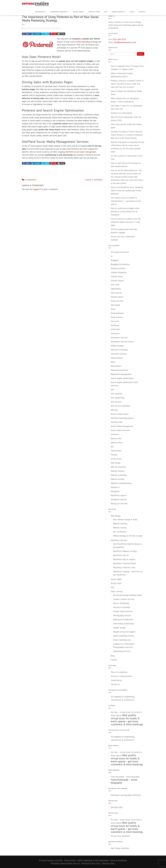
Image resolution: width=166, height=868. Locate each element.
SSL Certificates (120, 532)
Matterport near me (119, 338)
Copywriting (116, 289)
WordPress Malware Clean (124, 567)
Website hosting (118, 479)
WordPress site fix (121, 555)
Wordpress (115, 491)
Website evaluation (119, 475)
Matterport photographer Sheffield (126, 795)
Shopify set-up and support (124, 632)
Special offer (116, 438)
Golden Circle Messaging (121, 113)
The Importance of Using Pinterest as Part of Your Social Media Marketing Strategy (60, 19)
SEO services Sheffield (120, 406)
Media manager (117, 346)
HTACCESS (115, 329)
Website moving (120, 528)
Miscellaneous (117, 358)
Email (113, 309)
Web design (116, 463)
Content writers (117, 281)
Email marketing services (124, 636)
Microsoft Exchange (119, 350)
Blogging (115, 260)
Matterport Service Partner (122, 342)
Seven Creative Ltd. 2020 (52, 860)
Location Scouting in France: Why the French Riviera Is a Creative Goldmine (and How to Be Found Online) (127, 135)
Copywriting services (122, 651)
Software (115, 434)
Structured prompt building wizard (128, 595)
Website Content (118, 471)
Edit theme (115, 305)
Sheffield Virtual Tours (91, 863)
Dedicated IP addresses (123, 619)
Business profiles (118, 268)
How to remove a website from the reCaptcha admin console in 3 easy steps (126, 222)
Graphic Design (119, 628)
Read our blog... (109, 863)
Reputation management (121, 374)
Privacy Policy (70, 860)
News (113, 362)
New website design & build (125, 519)
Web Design (41, 12)
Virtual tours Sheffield (120, 836)
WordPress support (119, 495)
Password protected (119, 370)
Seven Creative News (120, 414)
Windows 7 (115, 487)
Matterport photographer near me (65, 863)
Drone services (117, 301)
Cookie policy (116, 680)
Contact (142, 12)
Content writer (117, 276)
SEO (106, 12)
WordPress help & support (124, 559)
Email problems (117, 313)
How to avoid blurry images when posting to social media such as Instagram (125, 211)
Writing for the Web (119, 504)
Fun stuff (115, 321)
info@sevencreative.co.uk (125, 42)
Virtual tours (116, 459)
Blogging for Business (120, 264)
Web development (118, 467)
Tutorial (114, 455)
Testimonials (116, 451)
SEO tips (114, 410)
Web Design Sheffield (120, 848)
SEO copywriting (118, 398)
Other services (119, 12)
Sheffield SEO (117, 422)
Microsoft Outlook (119, 354)
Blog (132, 12)
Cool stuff (115, 285)
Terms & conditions (119, 672)
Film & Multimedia (121, 603)
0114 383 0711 (119, 39)
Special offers (117, 442)
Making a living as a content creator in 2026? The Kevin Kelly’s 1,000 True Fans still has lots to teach (127, 84)
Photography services (122, 615)
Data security (116, 293)
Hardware (115, 325)
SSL (112, 447)
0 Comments (29, 180)
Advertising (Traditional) (124, 624)
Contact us (115, 684)
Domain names (117, 297)
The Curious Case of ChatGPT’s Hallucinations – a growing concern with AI (126, 201)
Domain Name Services (123, 611)
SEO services (116, 402)
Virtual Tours (94, 12)
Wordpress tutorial (119, 499)
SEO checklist (116, 394)
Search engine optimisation (122, 378)
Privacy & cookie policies (121, 676)
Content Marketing (119, 272)
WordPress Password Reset (125, 563)
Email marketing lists (122, 640)
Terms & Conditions (119, 860)
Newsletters (116, 366)
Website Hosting (120, 524)
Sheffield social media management (81, 152)
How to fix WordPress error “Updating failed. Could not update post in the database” (127, 190)
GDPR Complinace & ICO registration (93, 860)
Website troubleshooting (121, 483)
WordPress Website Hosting (125, 551)
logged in (37, 189)
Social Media (78, 12)
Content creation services (124, 599)
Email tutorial (117, 317)
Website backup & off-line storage (128, 536)
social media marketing (80, 42)
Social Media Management (31, 28)
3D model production (120, 252)
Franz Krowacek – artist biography (125, 777)
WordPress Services (60, 12)
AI (112, 256)
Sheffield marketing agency (122, 418)
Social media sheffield (45, 28)
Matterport (116, 333)
